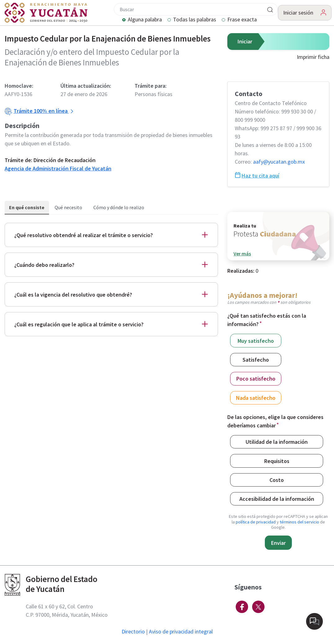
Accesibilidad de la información (277, 498)
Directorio (133, 631)
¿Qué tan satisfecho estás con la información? (267, 320)
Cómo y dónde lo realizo (119, 207)
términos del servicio (299, 522)
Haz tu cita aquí (257, 176)
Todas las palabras (195, 20)
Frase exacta (242, 20)
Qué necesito (68, 207)
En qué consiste (27, 207)
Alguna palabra (145, 20)
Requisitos (277, 461)
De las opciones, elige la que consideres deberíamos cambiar (275, 421)
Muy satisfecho (256, 340)
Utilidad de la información (277, 441)
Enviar (278, 543)
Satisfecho (256, 359)
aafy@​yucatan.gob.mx (279, 162)
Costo (277, 480)
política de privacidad (256, 522)
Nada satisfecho (256, 397)
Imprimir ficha (313, 57)
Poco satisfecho (256, 378)
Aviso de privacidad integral (181, 631)
